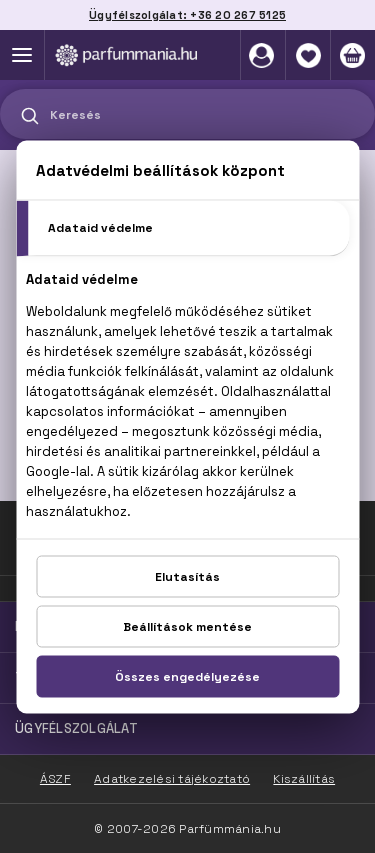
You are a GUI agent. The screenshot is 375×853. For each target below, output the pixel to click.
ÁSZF (55, 779)
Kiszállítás (304, 779)
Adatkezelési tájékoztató (172, 779)
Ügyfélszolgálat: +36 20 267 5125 (187, 15)
